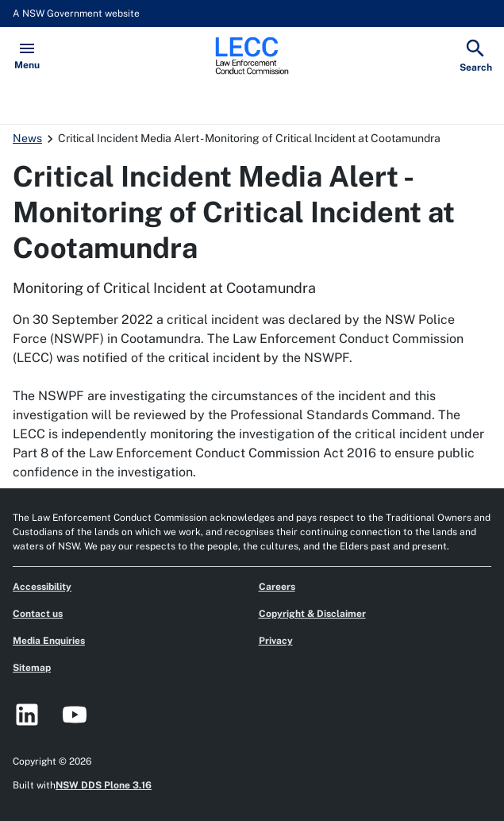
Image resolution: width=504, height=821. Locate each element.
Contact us (38, 614)
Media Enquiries (49, 641)
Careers (277, 587)
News (27, 138)
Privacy (276, 641)
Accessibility (42, 587)
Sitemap (32, 668)
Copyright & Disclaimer (312, 614)
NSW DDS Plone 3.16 (104, 785)
